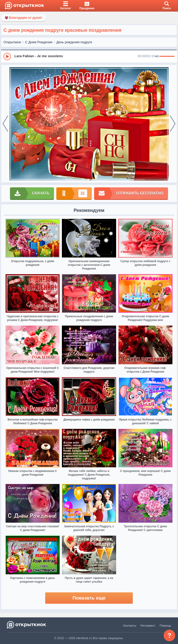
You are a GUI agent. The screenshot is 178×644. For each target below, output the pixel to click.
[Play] (7, 57)
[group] (89, 56)
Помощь (165, 626)
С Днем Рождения (39, 42)
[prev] (5, 124)
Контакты (130, 626)
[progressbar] (167, 57)
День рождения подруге (74, 42)
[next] (173, 124)
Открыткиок (12, 42)
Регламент (148, 626)
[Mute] (157, 57)
